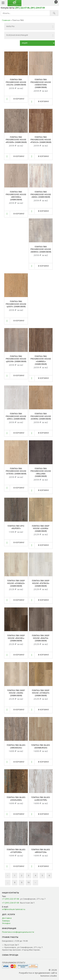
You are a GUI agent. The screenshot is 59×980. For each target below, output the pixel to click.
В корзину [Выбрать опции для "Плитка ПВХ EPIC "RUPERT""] (19, 543)
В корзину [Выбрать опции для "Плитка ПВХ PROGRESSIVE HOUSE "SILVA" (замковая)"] (19, 99)
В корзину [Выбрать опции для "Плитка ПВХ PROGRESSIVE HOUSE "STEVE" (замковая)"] (19, 488)
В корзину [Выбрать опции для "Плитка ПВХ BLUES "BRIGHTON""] (43, 866)
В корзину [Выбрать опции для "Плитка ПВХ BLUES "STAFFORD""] (19, 866)
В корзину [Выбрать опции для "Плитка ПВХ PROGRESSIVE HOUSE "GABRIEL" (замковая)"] (43, 378)
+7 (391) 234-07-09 (11, 903)
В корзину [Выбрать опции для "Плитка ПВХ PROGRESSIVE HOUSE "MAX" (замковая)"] (43, 211)
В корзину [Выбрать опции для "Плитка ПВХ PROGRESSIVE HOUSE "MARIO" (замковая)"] (43, 266)
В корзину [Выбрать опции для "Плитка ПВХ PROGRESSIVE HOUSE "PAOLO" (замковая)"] (43, 156)
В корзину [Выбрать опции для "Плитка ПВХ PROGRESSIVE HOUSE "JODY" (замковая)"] (19, 321)
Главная (6, 20)
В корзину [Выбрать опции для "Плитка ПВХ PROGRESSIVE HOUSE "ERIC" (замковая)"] (19, 433)
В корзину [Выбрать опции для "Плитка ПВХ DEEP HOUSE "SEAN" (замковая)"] (19, 710)
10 (28, 882)
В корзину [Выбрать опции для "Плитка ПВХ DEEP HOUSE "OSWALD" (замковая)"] (19, 600)
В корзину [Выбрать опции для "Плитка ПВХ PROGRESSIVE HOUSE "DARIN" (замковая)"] (43, 433)
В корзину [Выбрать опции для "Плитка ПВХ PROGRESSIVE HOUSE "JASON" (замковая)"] (19, 376)
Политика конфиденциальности (18, 932)
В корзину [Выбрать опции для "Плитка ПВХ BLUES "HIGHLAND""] (19, 814)
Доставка (7, 918)
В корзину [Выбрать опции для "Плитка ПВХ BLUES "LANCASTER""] (43, 814)
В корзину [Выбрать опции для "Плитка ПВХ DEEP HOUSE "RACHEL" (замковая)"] (19, 655)
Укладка (6, 923)
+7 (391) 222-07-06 (11, 899)
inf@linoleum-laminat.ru (14, 909)
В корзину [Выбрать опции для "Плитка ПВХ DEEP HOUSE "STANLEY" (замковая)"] (43, 710)
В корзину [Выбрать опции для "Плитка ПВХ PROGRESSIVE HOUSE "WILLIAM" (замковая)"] (43, 490)
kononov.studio (49, 976)
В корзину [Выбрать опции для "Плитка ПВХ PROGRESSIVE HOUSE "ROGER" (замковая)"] (19, 156)
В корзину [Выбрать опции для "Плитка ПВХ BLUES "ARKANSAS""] (19, 762)
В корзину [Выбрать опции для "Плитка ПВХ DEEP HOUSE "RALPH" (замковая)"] (43, 655)
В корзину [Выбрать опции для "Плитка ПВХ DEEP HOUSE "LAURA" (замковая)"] (43, 545)
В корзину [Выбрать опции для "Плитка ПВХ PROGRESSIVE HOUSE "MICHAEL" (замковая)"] (19, 214)
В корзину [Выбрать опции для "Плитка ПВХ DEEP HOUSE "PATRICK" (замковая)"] (43, 600)
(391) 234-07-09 (38, 8)
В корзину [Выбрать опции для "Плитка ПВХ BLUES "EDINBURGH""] (43, 762)
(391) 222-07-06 (22, 8)
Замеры (6, 921)
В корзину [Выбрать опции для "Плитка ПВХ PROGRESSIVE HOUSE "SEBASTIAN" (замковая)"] (43, 101)
